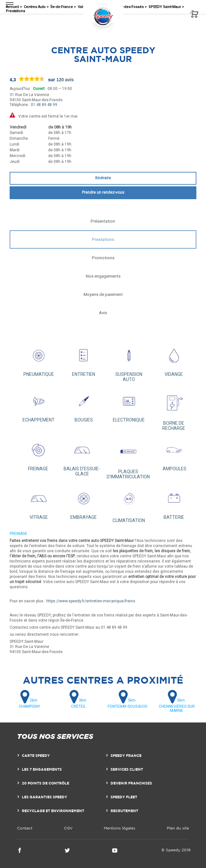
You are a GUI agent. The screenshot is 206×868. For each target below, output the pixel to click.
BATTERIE (174, 503)
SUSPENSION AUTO (129, 362)
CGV (68, 828)
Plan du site (178, 828)
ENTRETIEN (84, 360)
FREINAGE (38, 454)
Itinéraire (103, 178)
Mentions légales (120, 828)
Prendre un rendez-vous (103, 192)
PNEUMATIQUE (39, 360)
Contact (25, 828)
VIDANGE (174, 360)
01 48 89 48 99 (44, 105)
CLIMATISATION (129, 504)
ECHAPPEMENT (39, 405)
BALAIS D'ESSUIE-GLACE (82, 457)
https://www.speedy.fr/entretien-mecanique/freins (91, 601)
